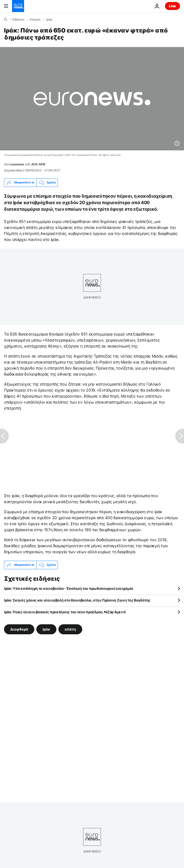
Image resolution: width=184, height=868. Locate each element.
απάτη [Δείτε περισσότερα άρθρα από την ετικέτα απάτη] (70, 629)
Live (172, 6)
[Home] (6, 19)
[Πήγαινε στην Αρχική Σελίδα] (18, 6)
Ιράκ (49, 20)
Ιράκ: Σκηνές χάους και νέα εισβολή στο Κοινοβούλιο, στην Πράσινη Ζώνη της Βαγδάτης (77, 600)
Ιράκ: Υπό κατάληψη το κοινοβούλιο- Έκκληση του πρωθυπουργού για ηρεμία (68, 588)
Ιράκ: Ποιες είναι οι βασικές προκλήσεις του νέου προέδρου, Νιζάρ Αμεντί (65, 612)
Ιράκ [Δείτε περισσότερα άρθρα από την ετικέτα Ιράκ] (46, 629)
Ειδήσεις (18, 20)
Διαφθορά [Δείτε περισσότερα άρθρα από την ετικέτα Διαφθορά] (19, 629)
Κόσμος (35, 20)
